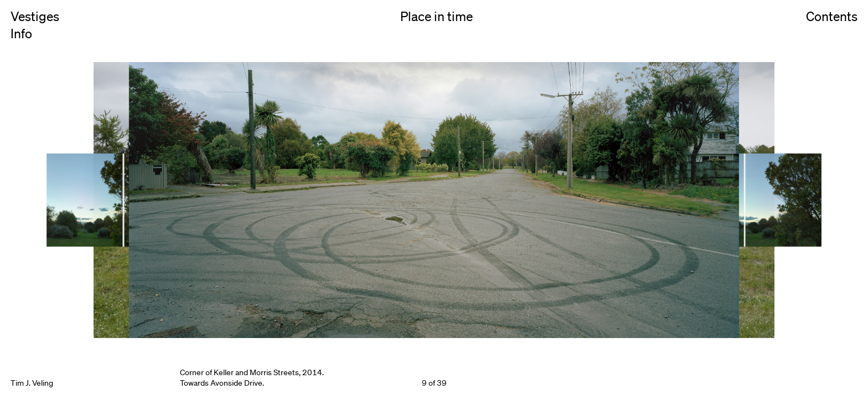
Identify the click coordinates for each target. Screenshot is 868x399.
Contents (832, 29)
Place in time (436, 17)
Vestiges (35, 17)
